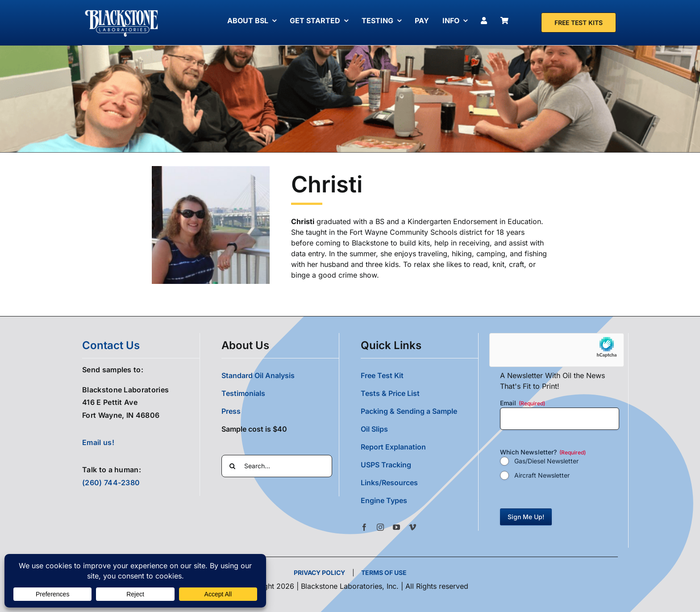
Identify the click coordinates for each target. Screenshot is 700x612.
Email (523, 403)
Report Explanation (393, 447)
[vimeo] (412, 527)
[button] (419, 500)
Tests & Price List (390, 393)
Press (231, 411)
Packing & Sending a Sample (409, 411)
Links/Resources (389, 483)
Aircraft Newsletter (542, 475)
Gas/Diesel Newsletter (546, 461)
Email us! (98, 442)
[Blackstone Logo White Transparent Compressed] (122, 10)
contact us (111, 345)
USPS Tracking (386, 465)
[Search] (233, 466)
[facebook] (364, 527)
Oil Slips (374, 429)
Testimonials (243, 393)
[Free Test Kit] (579, 23)
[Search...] (277, 466)
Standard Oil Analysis (258, 375)
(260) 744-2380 (111, 483)
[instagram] (380, 527)
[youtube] (396, 527)
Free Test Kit (382, 375)
